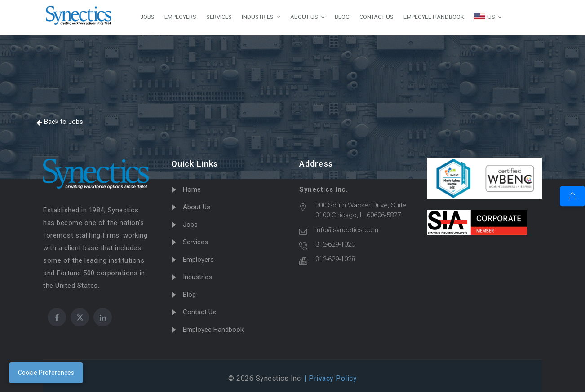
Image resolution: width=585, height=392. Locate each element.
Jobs (190, 225)
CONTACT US (377, 17)
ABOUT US (304, 17)
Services (195, 242)
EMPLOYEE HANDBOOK (434, 17)
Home (192, 189)
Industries (197, 277)
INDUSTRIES (258, 17)
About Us (197, 207)
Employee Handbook (213, 330)
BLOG (342, 17)
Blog (189, 295)
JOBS (147, 17)
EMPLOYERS (180, 17)
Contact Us (199, 312)
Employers (198, 260)
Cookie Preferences (46, 373)
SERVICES (219, 17)
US (485, 16)
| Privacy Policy (330, 378)
